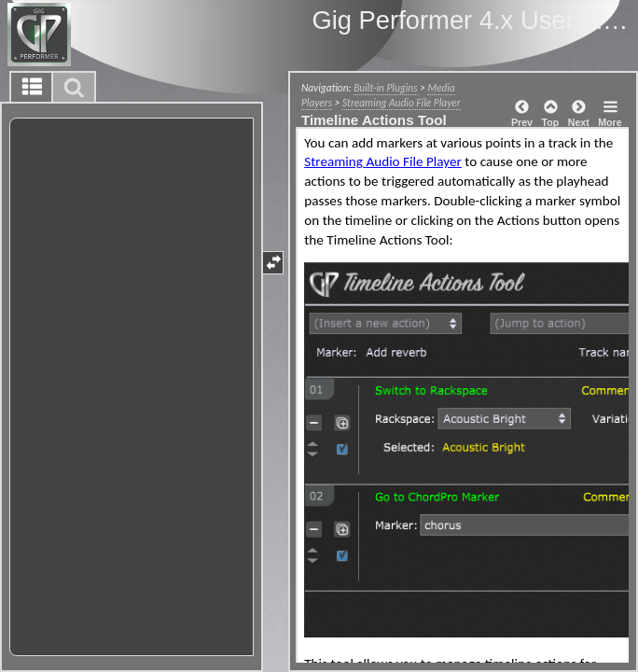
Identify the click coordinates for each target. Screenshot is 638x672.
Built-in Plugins (385, 88)
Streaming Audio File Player (402, 103)
